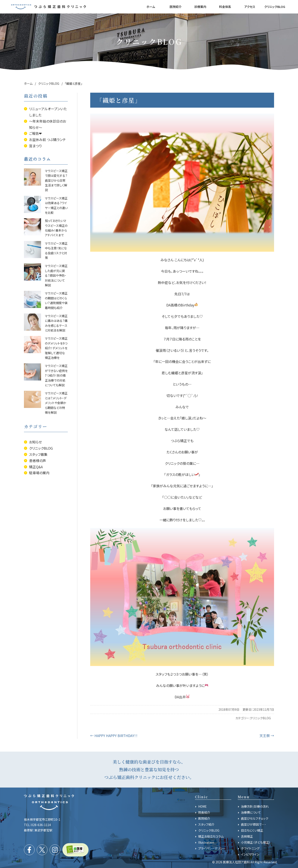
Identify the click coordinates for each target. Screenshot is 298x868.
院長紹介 (204, 812)
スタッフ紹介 (206, 824)
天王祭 (267, 736)
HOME (202, 806)
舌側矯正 (247, 836)
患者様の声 (38, 461)
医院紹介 (204, 818)
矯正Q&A (36, 467)
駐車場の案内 (39, 473)
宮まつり (35, 146)
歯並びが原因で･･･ (254, 824)
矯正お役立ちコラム (211, 836)
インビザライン (250, 854)
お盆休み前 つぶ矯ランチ (47, 140)
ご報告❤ (35, 133)
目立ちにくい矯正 (252, 830)
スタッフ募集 (38, 454)
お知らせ (35, 442)
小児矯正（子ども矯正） (256, 842)
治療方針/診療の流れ (255, 806)
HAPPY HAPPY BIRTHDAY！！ (114, 736)
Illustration (206, 842)
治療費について (251, 812)
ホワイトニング (250, 848)
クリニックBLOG (260, 718)
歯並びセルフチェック (255, 818)
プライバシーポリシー (212, 848)
